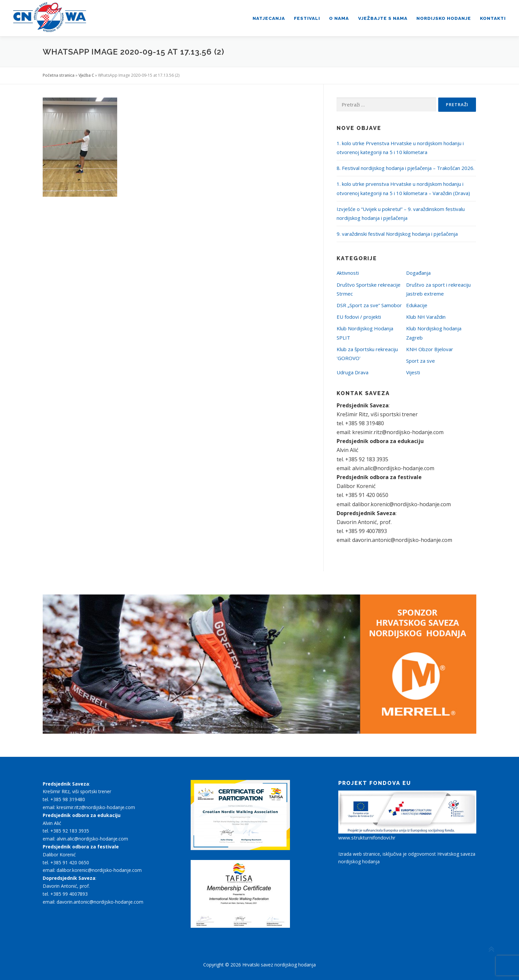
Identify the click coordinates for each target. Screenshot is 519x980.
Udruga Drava (353, 372)
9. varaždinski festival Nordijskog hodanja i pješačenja (397, 234)
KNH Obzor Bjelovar (430, 349)
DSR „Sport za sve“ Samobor (369, 305)
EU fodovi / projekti (359, 317)
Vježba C (86, 75)
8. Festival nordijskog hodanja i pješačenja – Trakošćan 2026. (405, 168)
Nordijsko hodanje (444, 18)
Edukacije (417, 305)
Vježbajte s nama (383, 18)
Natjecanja (269, 18)
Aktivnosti (348, 273)
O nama (339, 18)
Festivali (307, 18)
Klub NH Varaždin (426, 317)
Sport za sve (421, 361)
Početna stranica (59, 75)
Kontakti (493, 18)
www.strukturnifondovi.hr (367, 837)
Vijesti (413, 372)
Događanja (418, 273)
